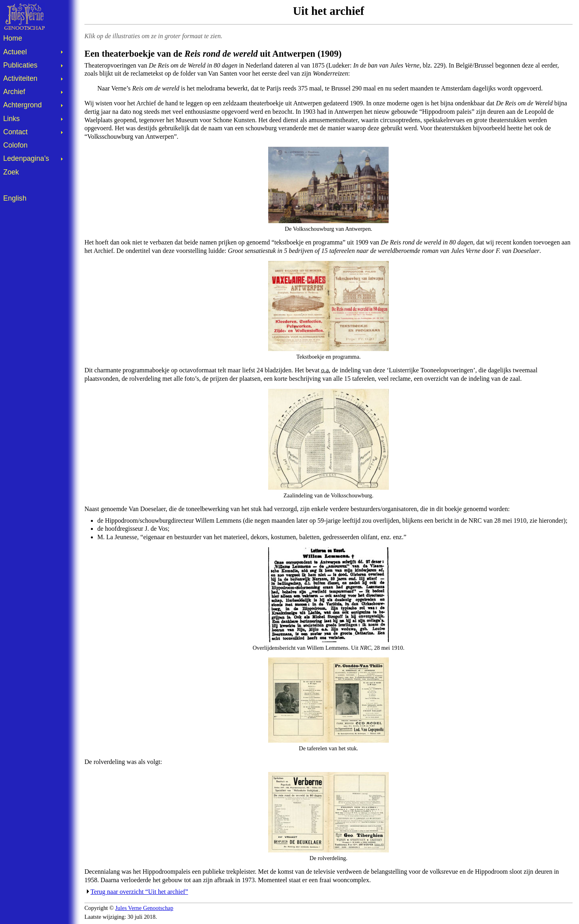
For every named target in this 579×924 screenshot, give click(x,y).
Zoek (11, 172)
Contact (15, 132)
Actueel (15, 52)
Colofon (15, 145)
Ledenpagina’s (26, 158)
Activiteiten (20, 78)
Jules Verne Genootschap (144, 908)
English (15, 198)
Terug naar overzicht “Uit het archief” (139, 892)
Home (13, 38)
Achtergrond (23, 105)
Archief (14, 92)
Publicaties (20, 65)
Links (11, 119)
